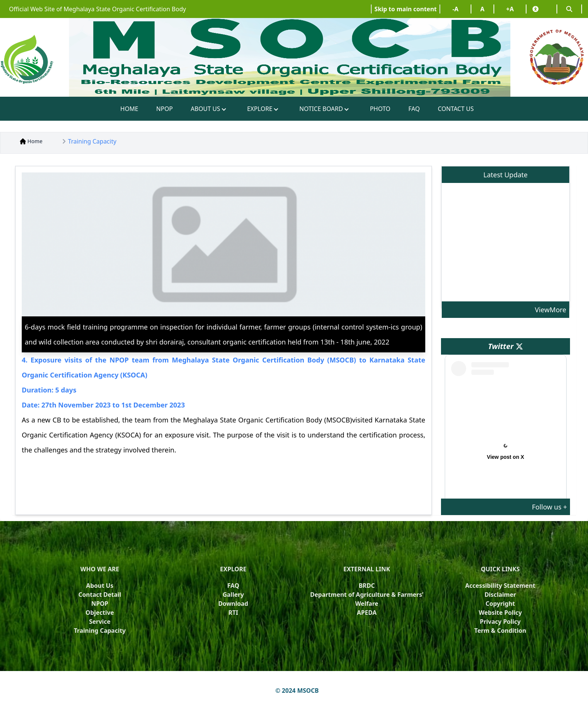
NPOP (165, 109)
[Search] (569, 9)
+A (510, 9)
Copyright (500, 604)
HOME (129, 109)
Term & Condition (500, 631)
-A (455, 9)
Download (233, 604)
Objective (100, 613)
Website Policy (500, 613)
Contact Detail (100, 595)
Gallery (233, 595)
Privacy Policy (500, 622)
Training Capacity (92, 141)
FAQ (414, 109)
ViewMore (550, 310)
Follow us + (549, 507)
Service (100, 622)
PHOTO (380, 109)
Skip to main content (406, 9)
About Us (100, 586)
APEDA (367, 613)
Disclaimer (500, 595)
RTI (233, 613)
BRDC (367, 586)
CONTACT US (456, 109)
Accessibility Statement (500, 586)
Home (31, 141)
